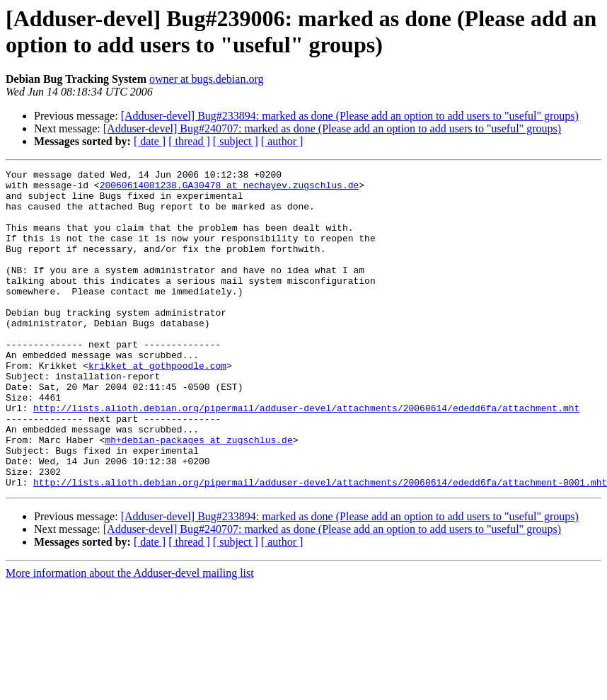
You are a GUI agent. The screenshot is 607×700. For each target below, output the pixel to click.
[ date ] (150, 141)
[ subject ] (236, 141)
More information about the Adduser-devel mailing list (130, 637)
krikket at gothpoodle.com (157, 406)
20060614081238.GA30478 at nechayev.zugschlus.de (230, 189)
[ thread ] (189, 141)
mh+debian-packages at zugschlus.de (198, 495)
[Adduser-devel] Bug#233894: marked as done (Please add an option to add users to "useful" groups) (350, 116)
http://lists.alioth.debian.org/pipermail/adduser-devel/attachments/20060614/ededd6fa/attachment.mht (306, 457)
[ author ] (282, 141)
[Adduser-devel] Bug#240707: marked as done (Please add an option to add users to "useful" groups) (332, 128)
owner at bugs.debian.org (206, 79)
